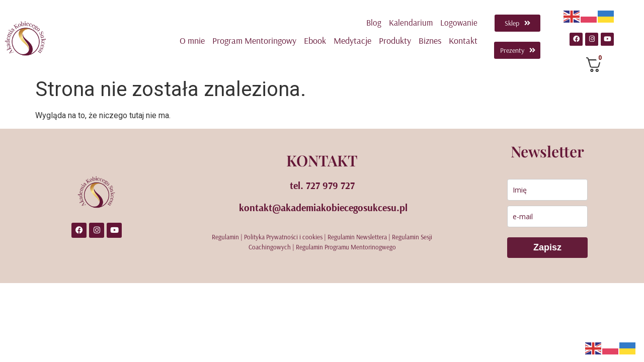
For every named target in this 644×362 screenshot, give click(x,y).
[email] (547, 216)
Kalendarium (411, 22)
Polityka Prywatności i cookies (283, 237)
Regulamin (225, 237)
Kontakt (463, 40)
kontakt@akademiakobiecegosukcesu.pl (323, 207)
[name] (547, 190)
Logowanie (459, 22)
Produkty (395, 40)
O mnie (192, 40)
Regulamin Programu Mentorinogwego (346, 247)
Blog (374, 22)
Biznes (430, 40)
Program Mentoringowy (254, 40)
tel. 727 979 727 (322, 185)
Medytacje (352, 40)
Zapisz (547, 247)
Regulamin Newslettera (357, 237)
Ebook (315, 40)
